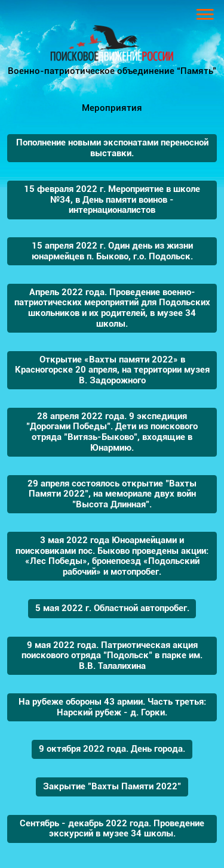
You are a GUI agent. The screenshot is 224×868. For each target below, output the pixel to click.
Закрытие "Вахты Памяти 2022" (112, 786)
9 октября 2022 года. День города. (112, 749)
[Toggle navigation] (205, 14)
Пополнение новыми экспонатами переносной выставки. (112, 148)
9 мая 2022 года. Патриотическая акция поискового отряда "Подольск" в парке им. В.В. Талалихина (112, 655)
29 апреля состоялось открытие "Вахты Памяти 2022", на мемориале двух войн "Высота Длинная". (112, 494)
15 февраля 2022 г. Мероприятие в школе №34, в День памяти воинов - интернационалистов (112, 199)
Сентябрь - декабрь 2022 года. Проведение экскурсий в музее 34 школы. (112, 829)
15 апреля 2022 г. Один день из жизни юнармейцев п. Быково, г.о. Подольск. (112, 251)
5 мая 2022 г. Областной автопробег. (112, 608)
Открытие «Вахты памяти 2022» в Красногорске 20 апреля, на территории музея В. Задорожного (112, 370)
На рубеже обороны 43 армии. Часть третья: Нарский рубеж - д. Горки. (112, 707)
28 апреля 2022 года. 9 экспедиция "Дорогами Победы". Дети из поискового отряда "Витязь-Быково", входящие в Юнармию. (112, 432)
